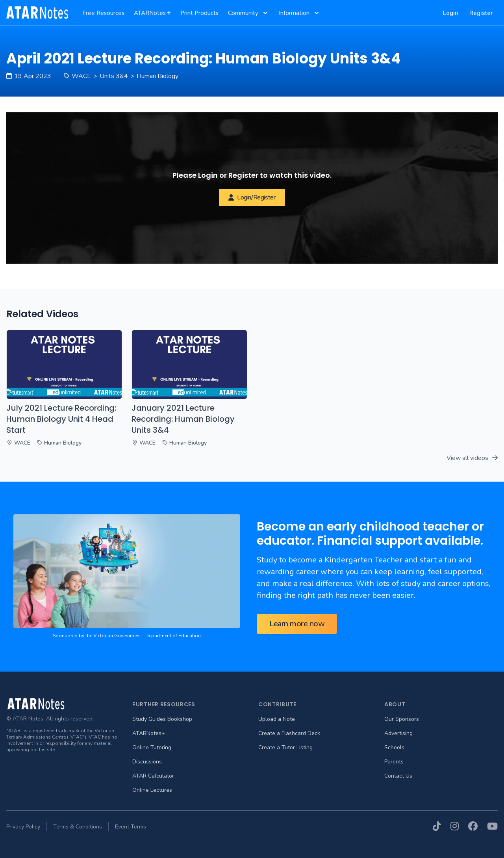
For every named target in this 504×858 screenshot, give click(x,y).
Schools (394, 747)
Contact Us (398, 776)
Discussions (147, 762)
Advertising (398, 733)
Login (451, 13)
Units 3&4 (114, 76)
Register (481, 13)
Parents (394, 762)
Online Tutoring (152, 747)
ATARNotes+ (149, 733)
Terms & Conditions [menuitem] (78, 827)
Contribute (277, 704)
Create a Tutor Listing (285, 747)
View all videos (472, 458)
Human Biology (157, 76)
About (395, 704)
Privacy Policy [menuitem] (23, 827)
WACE (81, 76)
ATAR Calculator (153, 776)
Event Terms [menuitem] (131, 827)
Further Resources (164, 704)
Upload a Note (277, 719)
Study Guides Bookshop (162, 719)
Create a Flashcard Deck (289, 733)
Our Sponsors (402, 719)
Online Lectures (152, 790)
